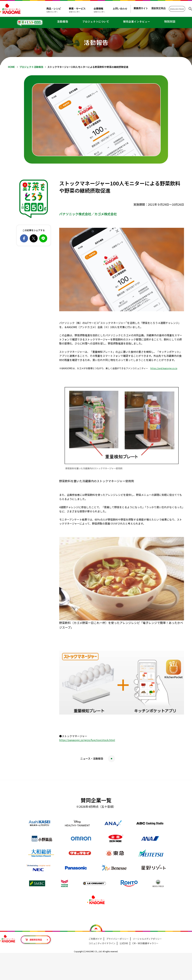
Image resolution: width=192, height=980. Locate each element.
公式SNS (124, 943)
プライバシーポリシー (117, 939)
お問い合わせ (120, 9)
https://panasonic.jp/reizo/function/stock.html (87, 740)
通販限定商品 (158, 8)
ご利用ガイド (95, 939)
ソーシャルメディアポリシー (147, 939)
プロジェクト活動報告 (31, 67)
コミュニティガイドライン (102, 943)
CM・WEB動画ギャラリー (145, 943)
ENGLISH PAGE (177, 9)
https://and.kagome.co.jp (164, 368)
